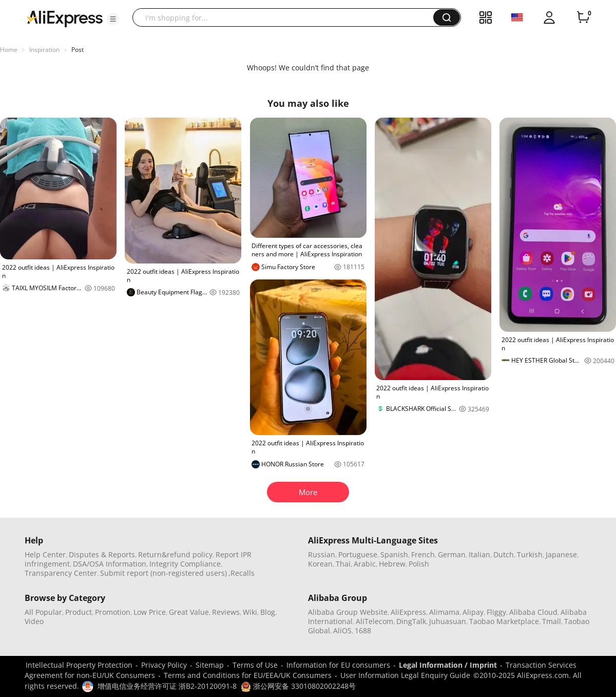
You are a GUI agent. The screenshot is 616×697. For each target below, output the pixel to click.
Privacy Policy (164, 665)
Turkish (530, 554)
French (423, 554)
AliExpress (408, 612)
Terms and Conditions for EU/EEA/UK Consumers (248, 675)
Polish (419, 564)
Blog (268, 612)
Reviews (226, 612)
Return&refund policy (175, 554)
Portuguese (358, 554)
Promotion (113, 612)
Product (79, 612)
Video (34, 621)
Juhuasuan (448, 621)
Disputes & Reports (102, 554)
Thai (343, 564)
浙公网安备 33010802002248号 (298, 686)
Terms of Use (255, 665)
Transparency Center (61, 573)
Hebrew (392, 564)
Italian (479, 554)
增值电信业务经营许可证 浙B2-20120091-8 (167, 686)
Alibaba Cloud (533, 612)
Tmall (552, 621)
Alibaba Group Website (348, 612)
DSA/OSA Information (110, 564)
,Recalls (242, 573)
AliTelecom (374, 621)
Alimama (444, 612)
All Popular (43, 612)
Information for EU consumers (338, 665)
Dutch (504, 554)
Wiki (250, 612)
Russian (322, 554)
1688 (363, 630)
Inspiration (44, 50)
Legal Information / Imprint (448, 665)
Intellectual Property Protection (79, 665)
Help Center (45, 554)
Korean (320, 564)
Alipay (473, 612)
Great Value (189, 612)
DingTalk (411, 621)
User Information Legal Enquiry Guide (405, 675)
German (452, 554)
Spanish (394, 554)
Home (9, 50)
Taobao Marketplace (504, 621)
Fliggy (496, 612)
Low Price (150, 612)
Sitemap (210, 665)
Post (78, 50)
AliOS (342, 630)
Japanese (561, 554)
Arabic (365, 564)
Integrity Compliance (185, 564)
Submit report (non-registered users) (163, 573)
